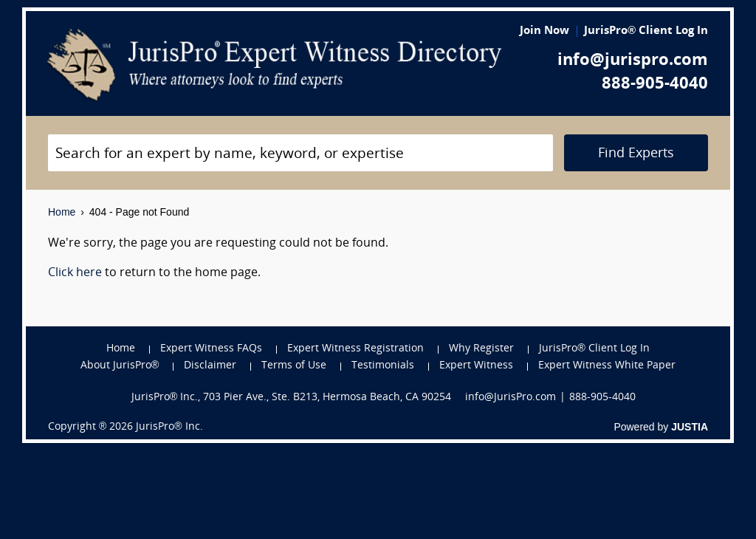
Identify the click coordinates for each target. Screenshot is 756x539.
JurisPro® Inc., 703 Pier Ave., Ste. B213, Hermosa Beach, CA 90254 (292, 398)
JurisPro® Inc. (169, 427)
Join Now (544, 31)
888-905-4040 (655, 85)
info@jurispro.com (633, 61)
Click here (75, 273)
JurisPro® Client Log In (646, 31)
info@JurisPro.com (511, 398)
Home (62, 212)
